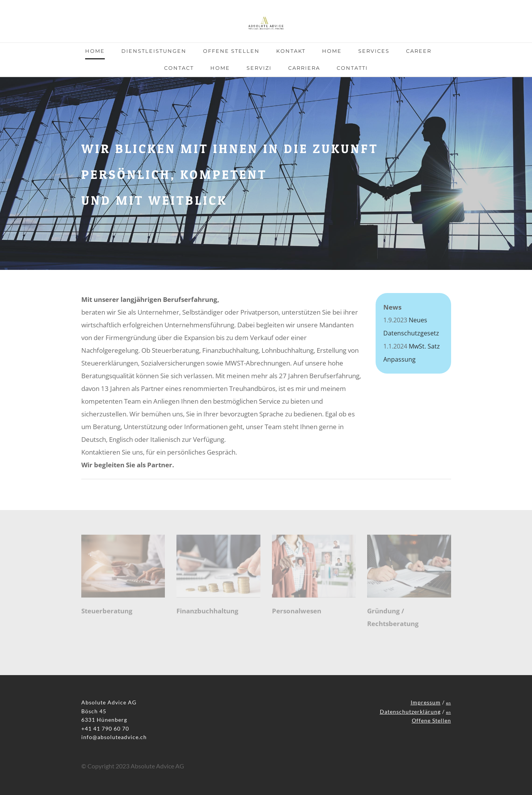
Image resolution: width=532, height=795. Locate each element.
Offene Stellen (231, 51)
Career (419, 51)
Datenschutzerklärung (410, 712)
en (449, 703)
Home (95, 51)
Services (374, 51)
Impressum (426, 702)
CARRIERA (304, 68)
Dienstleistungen (154, 51)
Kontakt (291, 51)
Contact (179, 68)
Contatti (352, 68)
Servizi (259, 68)
